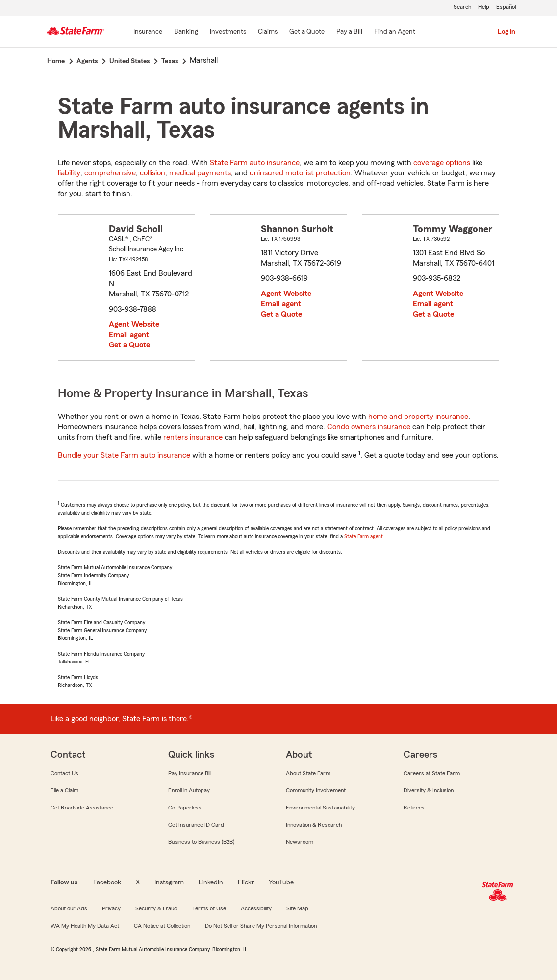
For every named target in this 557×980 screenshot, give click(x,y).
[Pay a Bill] (349, 32)
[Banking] (186, 32)
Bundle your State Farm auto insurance (124, 455)
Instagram (169, 882)
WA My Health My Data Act (85, 926)
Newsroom (300, 842)
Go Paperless (185, 808)
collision (152, 173)
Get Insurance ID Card (196, 825)
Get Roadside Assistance (82, 808)
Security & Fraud (156, 908)
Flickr (246, 882)
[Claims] (268, 32)
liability (69, 173)
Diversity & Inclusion (429, 790)
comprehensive (110, 173)
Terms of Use (209, 908)
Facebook (107, 882)
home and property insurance (418, 416)
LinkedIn (211, 882)
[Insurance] (148, 32)
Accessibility (256, 908)
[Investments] (228, 32)
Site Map (297, 908)
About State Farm (308, 773)
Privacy (111, 908)
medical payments (200, 173)
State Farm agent (364, 536)
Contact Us (64, 773)
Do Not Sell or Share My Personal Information (261, 926)
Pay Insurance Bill (190, 773)
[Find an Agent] (395, 32)
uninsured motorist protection (300, 173)
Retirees (414, 808)
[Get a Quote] (307, 32)
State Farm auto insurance (255, 163)
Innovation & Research (314, 825)
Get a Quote (129, 345)
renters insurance (193, 437)
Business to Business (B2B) (201, 842)
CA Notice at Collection (162, 926)
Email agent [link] (129, 335)
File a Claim (64, 790)
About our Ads (69, 908)
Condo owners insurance (369, 427)
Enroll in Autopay (189, 790)
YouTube (281, 882)
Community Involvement (316, 790)
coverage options (442, 163)
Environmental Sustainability (320, 808)
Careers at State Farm (432, 773)
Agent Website (134, 324)
